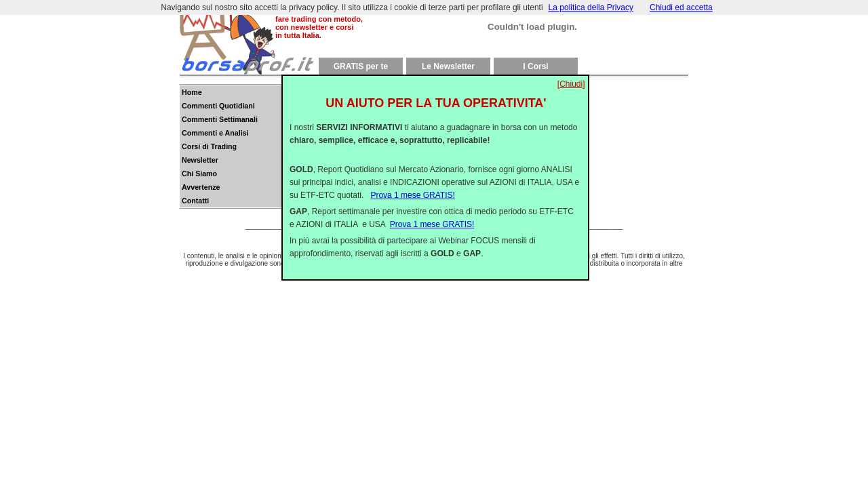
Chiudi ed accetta (681, 7)
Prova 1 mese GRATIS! (412, 184)
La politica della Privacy (591, 7)
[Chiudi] (571, 73)
